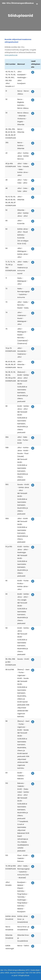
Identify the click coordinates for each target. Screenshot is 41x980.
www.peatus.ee (11, 55)
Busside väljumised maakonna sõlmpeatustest (18, 41)
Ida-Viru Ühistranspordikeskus (18, 3)
